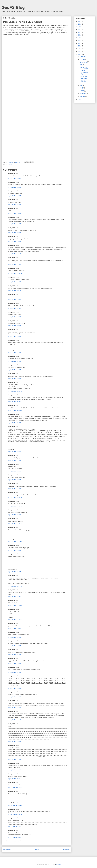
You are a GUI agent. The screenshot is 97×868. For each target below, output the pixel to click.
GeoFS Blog (13, 7)
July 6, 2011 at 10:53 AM (15, 423)
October (83, 59)
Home (37, 850)
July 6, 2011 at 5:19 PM (15, 489)
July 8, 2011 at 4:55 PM (15, 646)
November (83, 57)
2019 (80, 38)
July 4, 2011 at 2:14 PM (15, 282)
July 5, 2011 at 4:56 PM (15, 361)
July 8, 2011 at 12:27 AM (15, 605)
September (83, 62)
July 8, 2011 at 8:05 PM (15, 697)
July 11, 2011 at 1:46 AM (15, 805)
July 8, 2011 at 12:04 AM (15, 586)
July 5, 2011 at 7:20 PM (15, 379)
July (81, 65)
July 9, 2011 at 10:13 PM (15, 779)
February (83, 94)
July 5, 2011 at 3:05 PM (15, 336)
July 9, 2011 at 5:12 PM (15, 759)
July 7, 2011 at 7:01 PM (15, 550)
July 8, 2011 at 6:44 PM (15, 663)
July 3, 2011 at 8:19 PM (15, 224)
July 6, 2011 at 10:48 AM (15, 410)
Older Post (66, 850)
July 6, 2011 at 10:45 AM (15, 402)
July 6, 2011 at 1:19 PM (15, 471)
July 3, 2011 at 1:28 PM (15, 187)
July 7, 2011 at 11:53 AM (15, 541)
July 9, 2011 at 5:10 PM (15, 742)
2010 (80, 100)
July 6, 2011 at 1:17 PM (15, 460)
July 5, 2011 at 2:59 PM (15, 317)
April (81, 88)
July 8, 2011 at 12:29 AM (15, 620)
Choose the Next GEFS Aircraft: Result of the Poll (84, 71)
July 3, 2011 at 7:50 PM (15, 213)
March (82, 91)
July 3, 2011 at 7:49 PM (15, 205)
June (82, 85)
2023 (80, 27)
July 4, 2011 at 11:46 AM (15, 273)
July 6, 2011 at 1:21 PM (15, 480)
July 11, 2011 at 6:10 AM (15, 814)
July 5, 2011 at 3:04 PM (15, 326)
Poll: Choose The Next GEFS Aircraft (84, 79)
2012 (80, 51)
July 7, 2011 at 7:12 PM (15, 572)
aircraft (10, 165)
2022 (80, 29)
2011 (80, 54)
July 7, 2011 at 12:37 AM (15, 497)
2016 (80, 46)
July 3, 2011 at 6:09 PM (15, 196)
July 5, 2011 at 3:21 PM (15, 352)
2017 (80, 43)
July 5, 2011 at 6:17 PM (15, 370)
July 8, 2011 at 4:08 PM (15, 637)
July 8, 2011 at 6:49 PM (15, 688)
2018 (80, 40)
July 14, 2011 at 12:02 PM (15, 837)
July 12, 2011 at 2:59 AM (15, 827)
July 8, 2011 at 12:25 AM (15, 597)
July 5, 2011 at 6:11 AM (15, 308)
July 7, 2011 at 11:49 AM (15, 524)
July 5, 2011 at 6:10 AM (15, 299)
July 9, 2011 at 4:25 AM (15, 720)
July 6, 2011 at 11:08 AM (15, 452)
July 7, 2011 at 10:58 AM (15, 506)
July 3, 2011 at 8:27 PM (15, 233)
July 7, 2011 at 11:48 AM (15, 515)
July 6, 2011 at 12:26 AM (15, 391)
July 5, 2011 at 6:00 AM (15, 291)
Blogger (58, 864)
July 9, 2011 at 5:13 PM (15, 770)
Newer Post (7, 850)
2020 (80, 35)
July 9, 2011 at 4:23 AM (15, 708)
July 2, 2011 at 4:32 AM (15, 178)
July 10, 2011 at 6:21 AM (15, 787)
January (83, 96)
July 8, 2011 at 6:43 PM (15, 655)
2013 (80, 49)
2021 (80, 32)
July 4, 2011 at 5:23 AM (15, 264)
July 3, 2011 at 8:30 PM (15, 241)
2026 (80, 21)
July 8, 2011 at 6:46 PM (15, 672)
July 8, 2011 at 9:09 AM (15, 628)
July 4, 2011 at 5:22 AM (15, 254)
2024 (80, 24)
